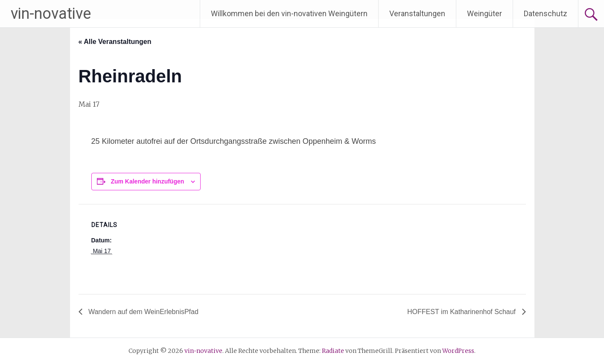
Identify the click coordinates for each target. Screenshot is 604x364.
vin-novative (51, 14)
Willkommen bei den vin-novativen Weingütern (289, 13)
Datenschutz (546, 13)
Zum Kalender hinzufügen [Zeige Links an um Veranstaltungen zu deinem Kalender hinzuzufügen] (147, 181)
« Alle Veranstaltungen (115, 42)
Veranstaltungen (417, 13)
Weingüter (484, 13)
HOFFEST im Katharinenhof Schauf (462, 312)
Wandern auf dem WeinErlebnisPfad (143, 312)
